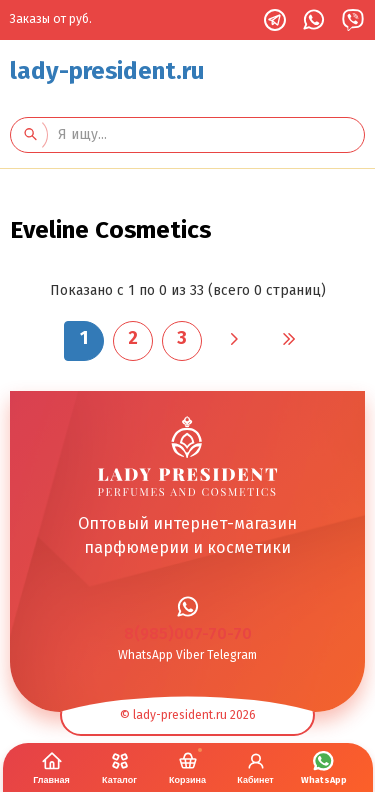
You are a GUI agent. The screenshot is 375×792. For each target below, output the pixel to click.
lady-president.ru (107, 70)
